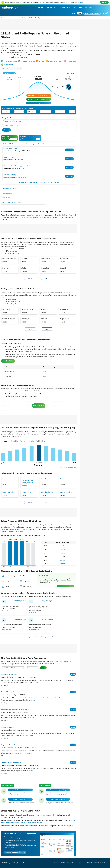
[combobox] (39, 121)
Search (6, 130)
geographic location (33, 217)
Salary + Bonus (11, 69)
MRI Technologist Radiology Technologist (17, 166)
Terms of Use (81, 863)
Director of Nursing (10, 175)
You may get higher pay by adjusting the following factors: (17, 108)
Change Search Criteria (9, 118)
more (36, 682)
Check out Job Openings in (25, 144)
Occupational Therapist (11, 148)
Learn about (15, 852)
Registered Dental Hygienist (11, 745)
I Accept (104, 2)
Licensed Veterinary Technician (12, 762)
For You (41, 8)
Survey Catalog (66, 8)
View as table (70, 73)
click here (20, 532)
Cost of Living (6, 198)
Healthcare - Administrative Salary (19, 18)
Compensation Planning (92, 13)
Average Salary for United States (12, 202)
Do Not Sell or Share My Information (97, 863)
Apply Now (69, 150)
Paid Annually (9, 73)
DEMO (79, 13)
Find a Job (89, 8)
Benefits (19, 69)
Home (3, 18)
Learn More (81, 2)
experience (22, 217)
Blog (74, 13)
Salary (7, 18)
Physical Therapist (10, 157)
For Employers (52, 8)
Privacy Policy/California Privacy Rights (64, 863)
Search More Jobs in (39, 182)
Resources (78, 8)
